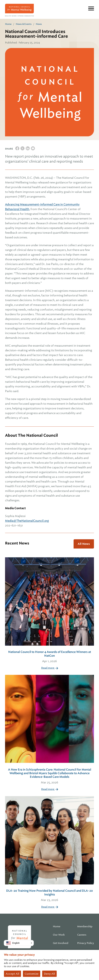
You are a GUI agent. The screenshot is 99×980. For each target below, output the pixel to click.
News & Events (24, 24)
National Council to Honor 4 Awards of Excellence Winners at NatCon (49, 657)
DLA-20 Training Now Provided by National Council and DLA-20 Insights (49, 896)
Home (8, 24)
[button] (19, 943)
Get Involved (61, 943)
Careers (82, 935)
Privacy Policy (86, 943)
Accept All (12, 974)
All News (84, 544)
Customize (32, 974)
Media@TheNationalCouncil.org (27, 521)
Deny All (49, 974)
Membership (85, 926)
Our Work (59, 935)
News (39, 24)
